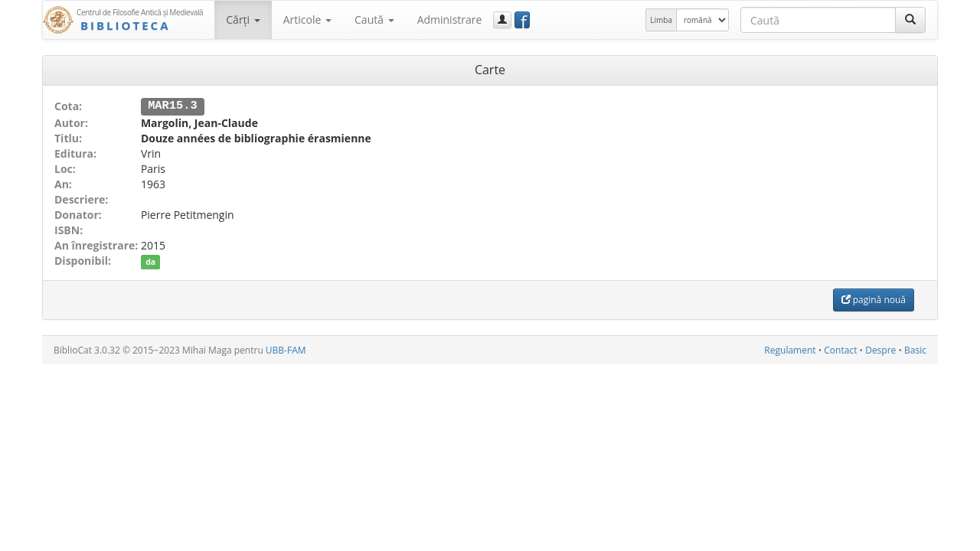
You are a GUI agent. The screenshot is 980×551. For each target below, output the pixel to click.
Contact (840, 349)
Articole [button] (307, 20)
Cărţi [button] (243, 20)
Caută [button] (374, 20)
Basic (915, 349)
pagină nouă (874, 299)
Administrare (450, 20)
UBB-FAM (286, 349)
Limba (661, 20)
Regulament (790, 349)
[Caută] (910, 20)
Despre (880, 349)
